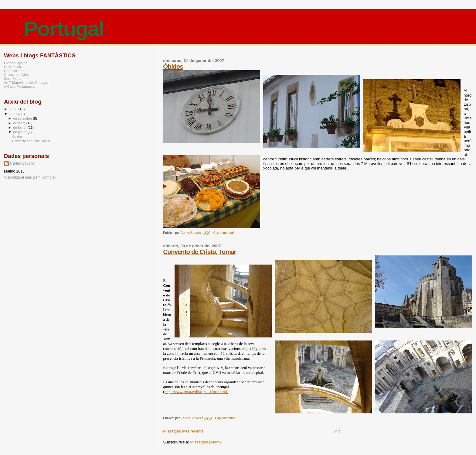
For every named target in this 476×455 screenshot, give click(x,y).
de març (20, 123)
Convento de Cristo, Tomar (199, 252)
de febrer (21, 128)
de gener (20, 132)
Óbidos (173, 66)
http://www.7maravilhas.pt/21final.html (196, 392)
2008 (14, 109)
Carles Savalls (22, 163)
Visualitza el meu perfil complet (30, 177)
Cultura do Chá (16, 75)
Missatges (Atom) (205, 442)
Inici (338, 431)
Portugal (64, 29)
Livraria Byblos (16, 63)
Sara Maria (13, 79)
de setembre (23, 118)
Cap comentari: (224, 233)
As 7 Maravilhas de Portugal (26, 82)
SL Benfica (12, 67)
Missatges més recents (183, 431)
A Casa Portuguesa (19, 86)
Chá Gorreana (15, 71)
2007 (14, 114)
